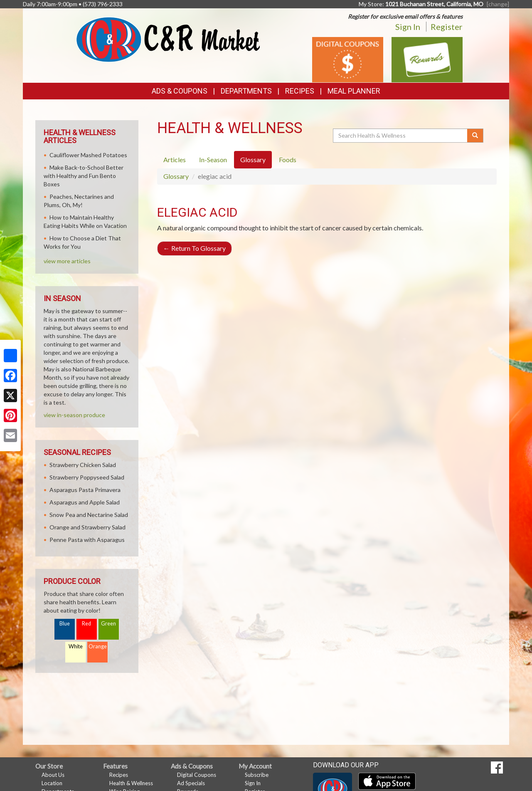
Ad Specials (191, 783)
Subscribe (257, 775)
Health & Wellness (131, 783)
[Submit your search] (475, 136)
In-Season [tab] (213, 159)
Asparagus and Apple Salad (85, 502)
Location (52, 783)
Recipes (300, 91)
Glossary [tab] (253, 159)
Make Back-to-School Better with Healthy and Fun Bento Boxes (84, 176)
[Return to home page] (168, 39)
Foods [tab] (288, 159)
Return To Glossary (195, 248)
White (76, 646)
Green (108, 624)
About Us (53, 775)
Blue (65, 624)
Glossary (176, 176)
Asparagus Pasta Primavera (85, 490)
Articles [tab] (175, 159)
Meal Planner (354, 91)
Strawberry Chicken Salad (83, 465)
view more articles (67, 261)
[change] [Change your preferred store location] (498, 4)
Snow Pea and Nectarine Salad (89, 515)
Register (447, 27)
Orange (98, 646)
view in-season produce (74, 415)
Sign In (408, 27)
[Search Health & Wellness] (401, 136)
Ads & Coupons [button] (180, 91)
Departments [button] (246, 91)
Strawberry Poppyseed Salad (87, 477)
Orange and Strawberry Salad (87, 527)
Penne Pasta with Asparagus (87, 540)
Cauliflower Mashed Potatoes (88, 155)
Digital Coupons (197, 775)
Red (86, 624)
